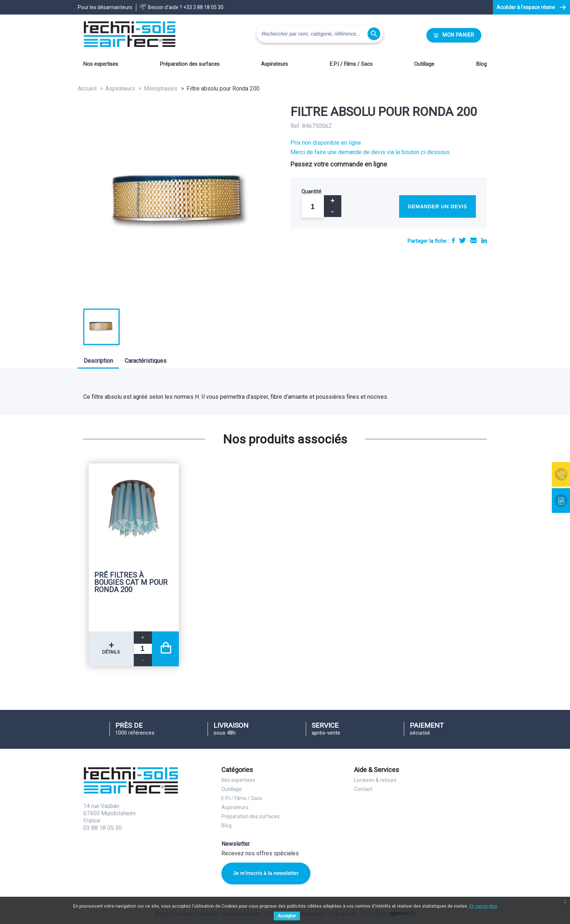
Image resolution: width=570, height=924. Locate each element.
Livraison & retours (375, 780)
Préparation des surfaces (190, 64)
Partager (453, 240)
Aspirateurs (274, 64)
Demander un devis (437, 206)
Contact (363, 789)
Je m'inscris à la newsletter (266, 873)
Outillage (424, 64)
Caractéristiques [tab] (146, 361)
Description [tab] (98, 361)
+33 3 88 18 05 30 (203, 7)
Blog (481, 64)
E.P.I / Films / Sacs (351, 64)
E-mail (473, 240)
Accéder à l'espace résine (526, 7)
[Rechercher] (320, 34)
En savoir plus (483, 906)
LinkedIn (484, 240)
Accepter (287, 916)
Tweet (462, 240)
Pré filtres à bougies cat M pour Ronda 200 (131, 582)
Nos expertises (101, 64)
